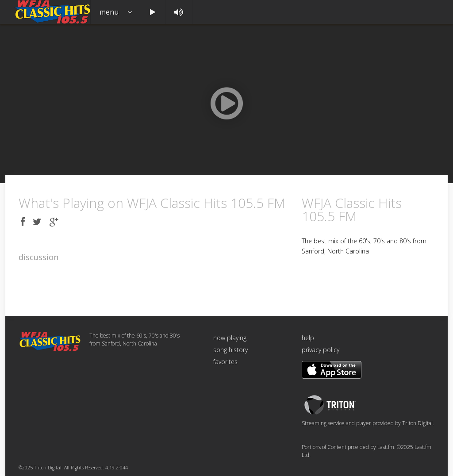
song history (230, 350)
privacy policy (321, 350)
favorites (225, 362)
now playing (230, 338)
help (308, 338)
